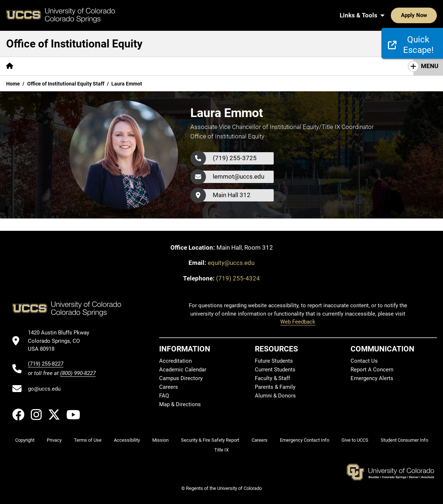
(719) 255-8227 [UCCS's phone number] (46, 364)
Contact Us (364, 361)
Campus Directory (181, 378)
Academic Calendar (183, 370)
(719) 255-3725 (235, 158)
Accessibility (127, 440)
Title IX (221, 450)
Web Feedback (298, 322)
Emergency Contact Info (305, 440)
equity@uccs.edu (231, 263)
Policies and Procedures (60, 66)
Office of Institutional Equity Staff (66, 84)
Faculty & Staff (272, 378)
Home (13, 84)
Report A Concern (372, 370)
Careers (169, 387)
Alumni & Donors (275, 396)
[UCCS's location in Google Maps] (62, 341)
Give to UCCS (355, 440)
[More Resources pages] (266, 66)
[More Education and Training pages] (195, 66)
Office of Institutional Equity (74, 44)
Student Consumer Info (404, 440)
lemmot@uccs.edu (239, 176)
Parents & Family (275, 387)
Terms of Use (88, 440)
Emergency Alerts (372, 378)
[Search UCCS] (429, 15)
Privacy (54, 440)
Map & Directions (180, 404)
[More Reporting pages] (125, 66)
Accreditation (175, 361)
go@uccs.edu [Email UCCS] (44, 389)
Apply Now (392, 15)
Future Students (274, 361)
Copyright (25, 440)
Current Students (275, 370)
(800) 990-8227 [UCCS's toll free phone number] (78, 373)
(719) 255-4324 (238, 278)
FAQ (164, 396)
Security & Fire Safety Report (210, 440)
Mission (160, 440)
